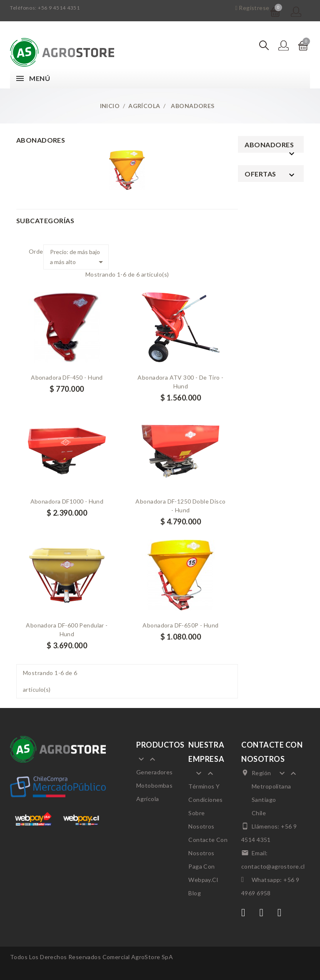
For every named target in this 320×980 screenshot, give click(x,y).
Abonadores (269, 145)
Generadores (155, 772)
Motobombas (154, 785)
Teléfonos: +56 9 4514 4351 (45, 8)
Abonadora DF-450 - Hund (67, 377)
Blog (195, 893)
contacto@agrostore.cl (273, 866)
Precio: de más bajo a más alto (78, 258)
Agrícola (147, 799)
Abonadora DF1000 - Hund (67, 501)
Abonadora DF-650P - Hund (180, 625)
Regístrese (252, 8)
